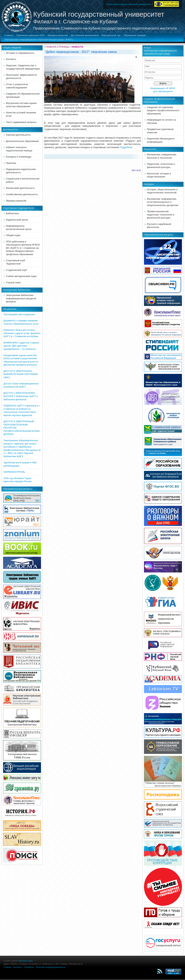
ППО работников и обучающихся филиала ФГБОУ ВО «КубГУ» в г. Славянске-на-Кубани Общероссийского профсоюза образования (23, 248)
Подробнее (126, 147)
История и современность (20, 53)
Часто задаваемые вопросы (21, 122)
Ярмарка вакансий (58, 35)
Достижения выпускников (85, 35)
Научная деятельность (18, 135)
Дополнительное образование (22, 141)
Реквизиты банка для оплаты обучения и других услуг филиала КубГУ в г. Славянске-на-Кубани (22, 333)
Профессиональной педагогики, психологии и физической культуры (161, 215)
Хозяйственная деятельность (22, 194)
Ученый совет (13, 283)
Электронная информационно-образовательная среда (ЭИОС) (39, 40)
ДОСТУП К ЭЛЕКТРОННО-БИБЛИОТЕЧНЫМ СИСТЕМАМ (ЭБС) (21, 374)
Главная (9, 35)
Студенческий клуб (16, 270)
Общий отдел (13, 235)
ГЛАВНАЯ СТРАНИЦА (57, 47)
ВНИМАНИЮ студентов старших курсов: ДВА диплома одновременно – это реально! (21, 346)
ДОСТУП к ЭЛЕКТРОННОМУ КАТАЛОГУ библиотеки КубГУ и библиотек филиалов (21, 396)
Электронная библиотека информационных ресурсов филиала (21, 298)
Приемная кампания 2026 (30, 35)
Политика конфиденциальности (51, 967)
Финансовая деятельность (20, 188)
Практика (11, 163)
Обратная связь (25, 961)
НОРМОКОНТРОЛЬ (14, 472)
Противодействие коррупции (19, 314)
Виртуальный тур (111, 35)
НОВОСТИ (77, 47)
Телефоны (29, 967)
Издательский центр (17, 220)
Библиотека (12, 213)
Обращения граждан (135, 35)
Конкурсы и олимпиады (19, 157)
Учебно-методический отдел (21, 276)
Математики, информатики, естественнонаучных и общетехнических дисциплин (163, 202)
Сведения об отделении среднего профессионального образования (163, 110)
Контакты (11, 59)
